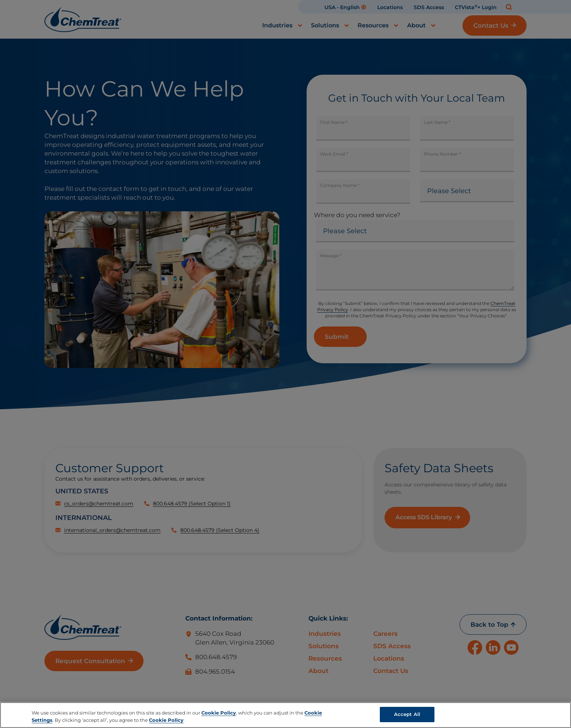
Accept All (407, 714)
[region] (285, 715)
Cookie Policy (219, 713)
